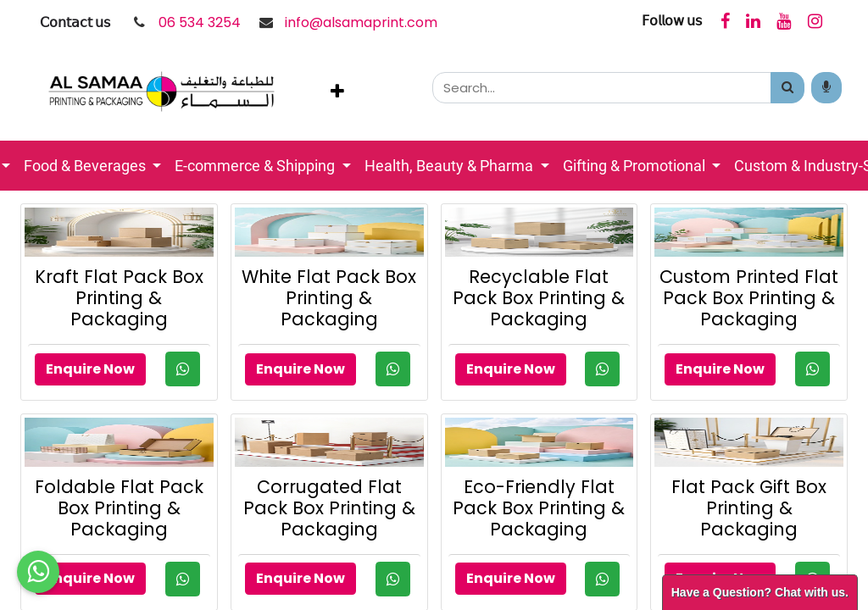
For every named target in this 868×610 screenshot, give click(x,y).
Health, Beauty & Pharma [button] (451, 166)
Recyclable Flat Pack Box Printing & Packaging (539, 298)
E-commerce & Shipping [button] (256, 166)
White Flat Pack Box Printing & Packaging (329, 298)
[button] (337, 91)
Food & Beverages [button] (86, 166)
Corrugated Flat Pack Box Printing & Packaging (329, 508)
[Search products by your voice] (826, 88)
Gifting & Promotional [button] (636, 166)
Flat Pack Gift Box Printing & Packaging (749, 508)
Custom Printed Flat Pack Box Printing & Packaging (749, 298)
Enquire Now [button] (90, 369)
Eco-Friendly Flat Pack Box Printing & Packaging (539, 508)
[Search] (787, 88)
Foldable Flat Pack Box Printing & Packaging (119, 508)
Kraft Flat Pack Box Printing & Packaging (119, 298)
